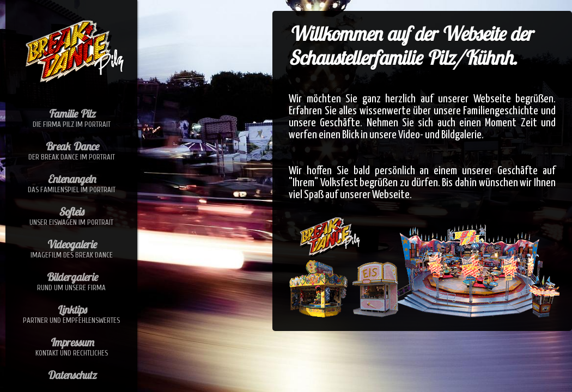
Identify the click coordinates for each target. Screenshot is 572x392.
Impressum (71, 346)
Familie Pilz (71, 118)
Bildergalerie (71, 281)
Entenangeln (71, 183)
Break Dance (71, 150)
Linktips (71, 314)
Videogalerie (71, 248)
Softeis (71, 216)
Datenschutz (71, 375)
